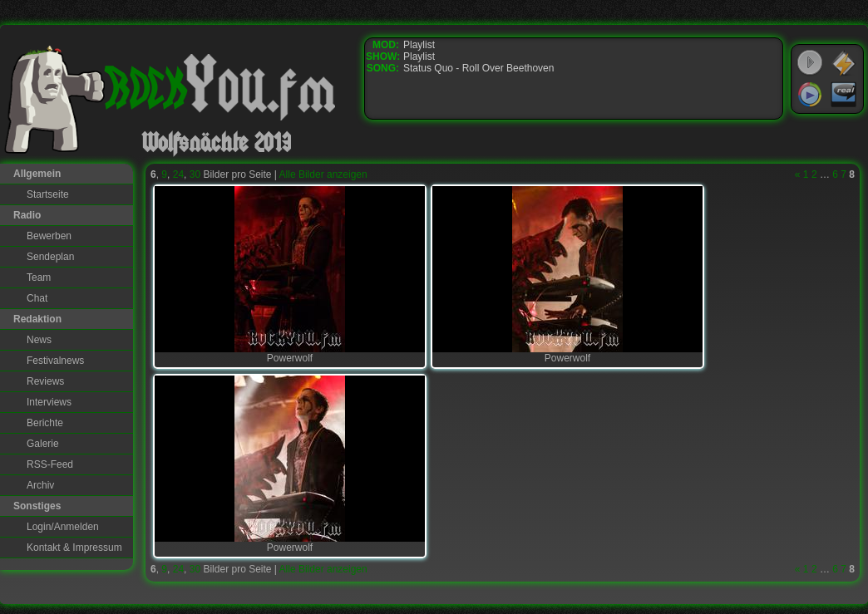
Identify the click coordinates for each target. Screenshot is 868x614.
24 (178, 174)
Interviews (49, 402)
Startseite (48, 194)
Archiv (40, 485)
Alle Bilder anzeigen (323, 174)
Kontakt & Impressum (74, 548)
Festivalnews (55, 361)
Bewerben (49, 236)
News (39, 340)
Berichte (45, 423)
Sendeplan (50, 257)
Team (39, 278)
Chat (37, 298)
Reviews (45, 381)
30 (195, 174)
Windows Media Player (810, 95)
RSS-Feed (50, 464)
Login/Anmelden (63, 527)
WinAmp (844, 63)
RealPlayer (844, 95)
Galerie (43, 444)
